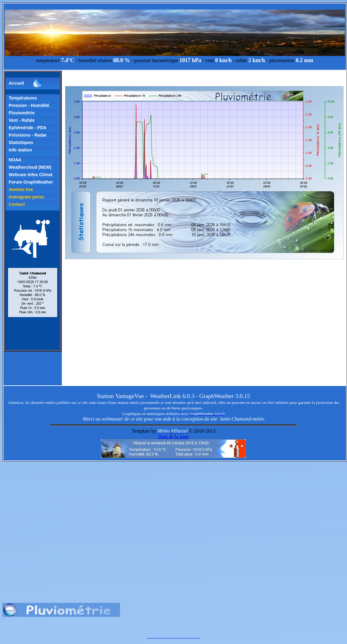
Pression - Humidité (29, 105)
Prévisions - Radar (28, 135)
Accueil (26, 83)
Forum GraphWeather (31, 182)
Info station (20, 150)
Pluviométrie (22, 113)
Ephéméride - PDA (28, 128)
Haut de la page (173, 436)
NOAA (15, 160)
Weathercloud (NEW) (30, 167)
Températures (23, 98)
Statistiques (21, 142)
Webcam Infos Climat (30, 175)
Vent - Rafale (22, 120)
